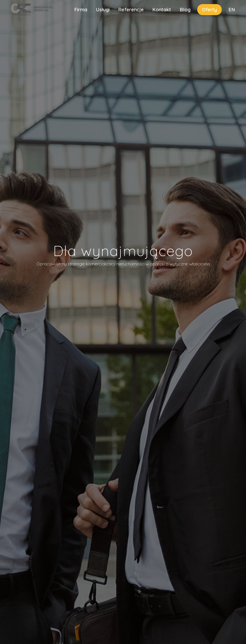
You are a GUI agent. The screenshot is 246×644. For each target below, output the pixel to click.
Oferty (209, 9)
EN (232, 9)
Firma (81, 9)
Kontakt (162, 9)
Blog (185, 9)
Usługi (103, 9)
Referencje (131, 9)
